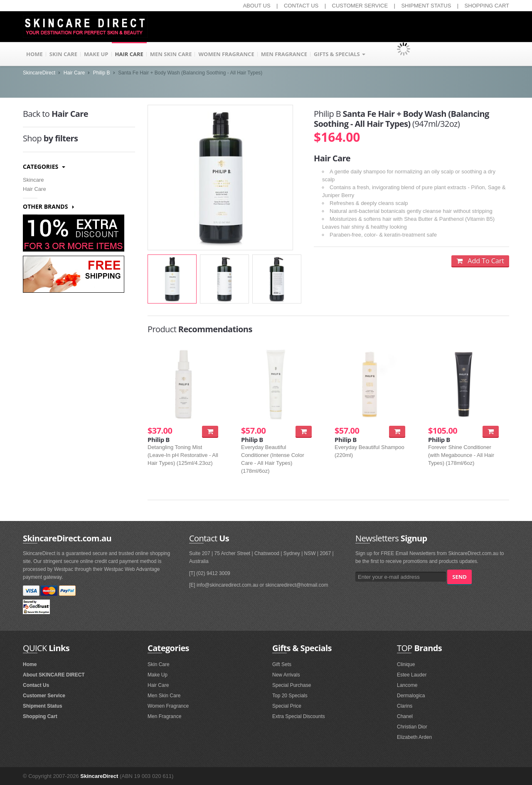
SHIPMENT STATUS (426, 6)
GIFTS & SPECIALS (340, 54)
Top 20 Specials (290, 696)
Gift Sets (282, 664)
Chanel (405, 716)
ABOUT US (256, 6)
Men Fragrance (164, 716)
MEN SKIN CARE (171, 54)
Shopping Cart (40, 716)
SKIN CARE (63, 54)
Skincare (33, 180)
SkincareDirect (39, 73)
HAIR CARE (129, 54)
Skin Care (159, 664)
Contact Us (36, 685)
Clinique (406, 664)
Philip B (102, 73)
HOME (34, 54)
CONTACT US (301, 6)
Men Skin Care (164, 696)
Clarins (405, 706)
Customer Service (44, 696)
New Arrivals (286, 675)
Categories (44, 167)
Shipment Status (43, 706)
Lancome (407, 685)
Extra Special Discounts (299, 716)
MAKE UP (96, 54)
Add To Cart (480, 261)
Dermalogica (411, 696)
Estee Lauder (412, 675)
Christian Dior (412, 727)
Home (30, 664)
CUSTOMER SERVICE (360, 6)
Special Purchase (292, 685)
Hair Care (74, 73)
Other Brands (48, 206)
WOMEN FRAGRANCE (226, 54)
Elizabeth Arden (414, 737)
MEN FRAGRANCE (284, 54)
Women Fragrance (168, 706)
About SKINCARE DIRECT (54, 675)
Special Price (287, 706)
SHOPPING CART (487, 6)
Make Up (158, 675)
